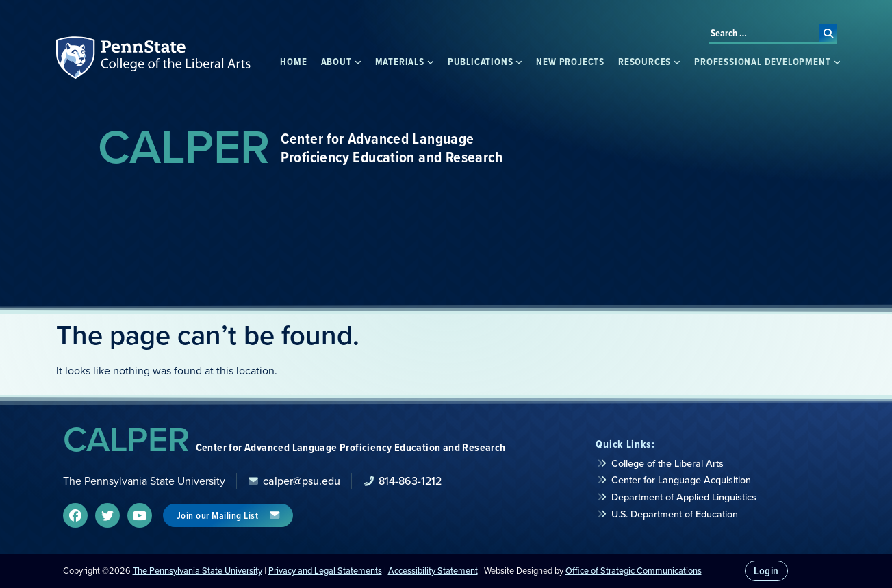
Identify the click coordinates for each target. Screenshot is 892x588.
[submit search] (828, 33)
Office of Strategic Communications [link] (634, 571)
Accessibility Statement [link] (433, 571)
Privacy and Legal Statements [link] (325, 571)
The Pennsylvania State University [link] (197, 571)
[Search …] (764, 34)
